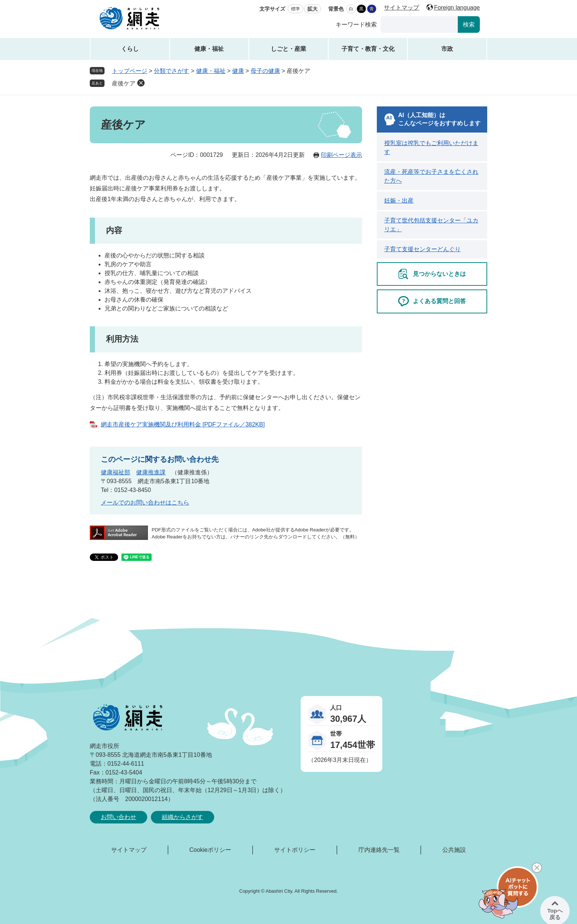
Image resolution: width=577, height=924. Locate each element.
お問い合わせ (118, 817)
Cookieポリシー (210, 850)
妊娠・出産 (399, 201)
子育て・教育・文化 (368, 49)
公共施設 (454, 850)
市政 (447, 49)
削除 (141, 83)
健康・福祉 (209, 49)
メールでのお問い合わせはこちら (145, 503)
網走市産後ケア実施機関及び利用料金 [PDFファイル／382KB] (183, 424)
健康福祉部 (116, 472)
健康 (238, 71)
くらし (130, 49)
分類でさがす (171, 71)
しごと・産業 (288, 49)
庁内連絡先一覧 (379, 850)
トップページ (130, 71)
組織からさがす (183, 817)
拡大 (312, 9)
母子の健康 (265, 71)
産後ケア (124, 83)
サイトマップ (401, 8)
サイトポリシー (295, 850)
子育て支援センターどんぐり (422, 249)
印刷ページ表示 (341, 155)
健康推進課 (151, 472)
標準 (295, 9)
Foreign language (457, 8)
